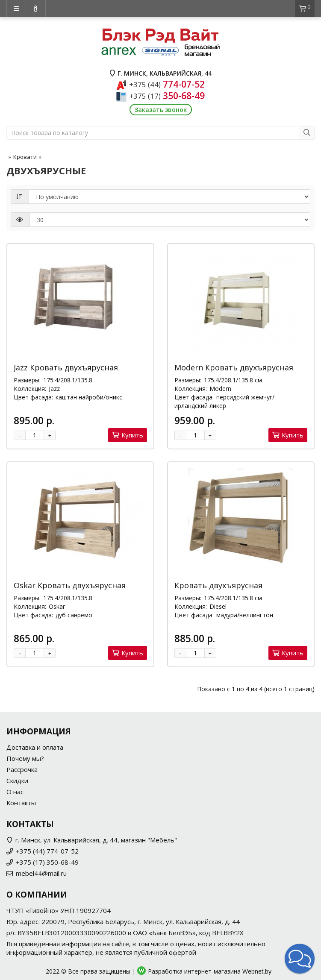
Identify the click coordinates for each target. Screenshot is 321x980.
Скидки (17, 780)
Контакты (21, 803)
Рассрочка (22, 769)
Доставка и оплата (35, 747)
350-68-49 (167, 96)
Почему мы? (25, 758)
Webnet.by (257, 971)
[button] (300, 959)
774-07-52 (167, 84)
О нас (15, 792)
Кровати (25, 157)
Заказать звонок (161, 110)
